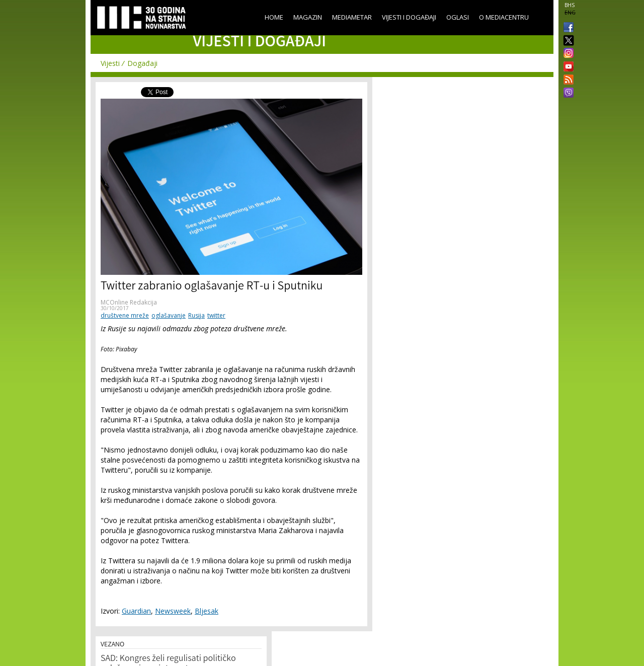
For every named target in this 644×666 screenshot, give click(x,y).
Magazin (308, 17)
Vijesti (110, 63)
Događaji (142, 63)
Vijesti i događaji (409, 17)
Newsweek (173, 611)
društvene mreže (125, 315)
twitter (216, 315)
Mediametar (352, 17)
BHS (570, 5)
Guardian (136, 611)
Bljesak (207, 611)
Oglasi (458, 17)
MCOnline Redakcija (129, 302)
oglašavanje (169, 315)
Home (274, 17)
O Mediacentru (504, 17)
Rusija (196, 315)
